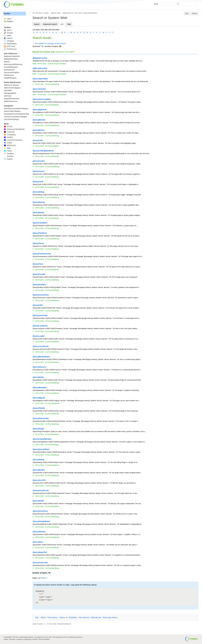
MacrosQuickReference (13, 64)
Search (37, 24)
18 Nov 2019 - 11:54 (45, 95)
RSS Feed (9, 46)
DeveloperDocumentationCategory (18, 114)
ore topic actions (110, 617)
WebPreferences (11, 101)
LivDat (8, 143)
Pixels (8, 151)
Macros (7, 62)
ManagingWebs (10, 93)
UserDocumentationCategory (16, 117)
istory (62, 617)
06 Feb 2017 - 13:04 (44, 64)
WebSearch (67, 13)
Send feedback (44, 639)
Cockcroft (9, 132)
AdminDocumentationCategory (16, 108)
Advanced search (50, 24)
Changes (9, 41)
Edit (187, 13)
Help (69, 24)
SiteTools (8, 96)
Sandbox (9, 154)
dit (37, 617)
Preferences (10, 49)
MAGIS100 (10, 145)
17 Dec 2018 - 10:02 (45, 74)
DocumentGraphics (12, 72)
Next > (45, 578)
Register (10, 21)
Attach (195, 13)
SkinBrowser (9, 75)
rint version (53, 617)
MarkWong (55, 84)
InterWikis (8, 90)
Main (7, 148)
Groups (8, 33)
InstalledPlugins (10, 78)
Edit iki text (96, 617)
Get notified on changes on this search (50, 43)
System (7, 14)
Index (8, 36)
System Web (56, 13)
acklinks (73, 617)
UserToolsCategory (12, 119)
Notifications (10, 44)
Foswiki (46, 13)
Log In (9, 19)
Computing (10, 135)
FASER (8, 137)
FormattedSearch (11, 67)
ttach (43, 617)
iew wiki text (84, 617)
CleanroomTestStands (14, 129)
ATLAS (8, 127)
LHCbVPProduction (13, 140)
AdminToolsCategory (12, 88)
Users (8, 30)
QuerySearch (9, 70)
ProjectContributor (90, 13)
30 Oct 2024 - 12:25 (42, 84)
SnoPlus (9, 156)
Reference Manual (11, 85)
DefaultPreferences (12, 99)
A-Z (62, 24)
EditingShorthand (11, 59)
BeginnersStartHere (12, 56)
